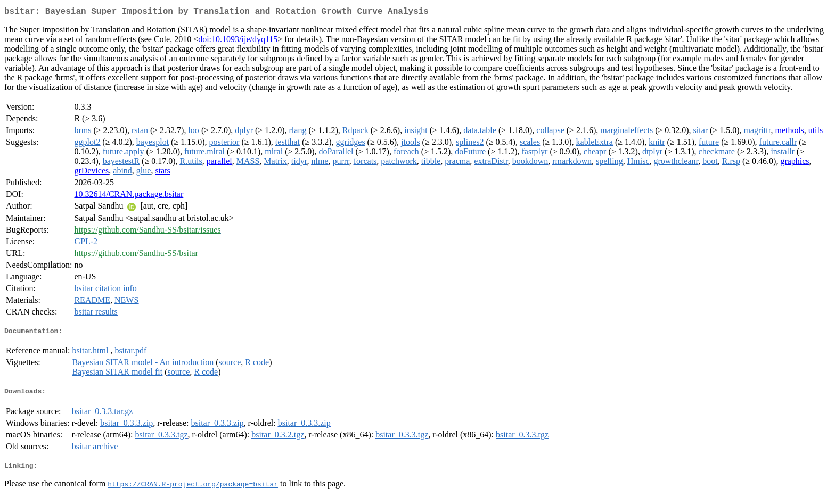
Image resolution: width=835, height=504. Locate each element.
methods (789, 132)
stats (162, 173)
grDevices (91, 173)
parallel (219, 163)
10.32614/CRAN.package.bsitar (129, 196)
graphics (795, 163)
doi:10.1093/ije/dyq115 (238, 41)
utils (816, 132)
